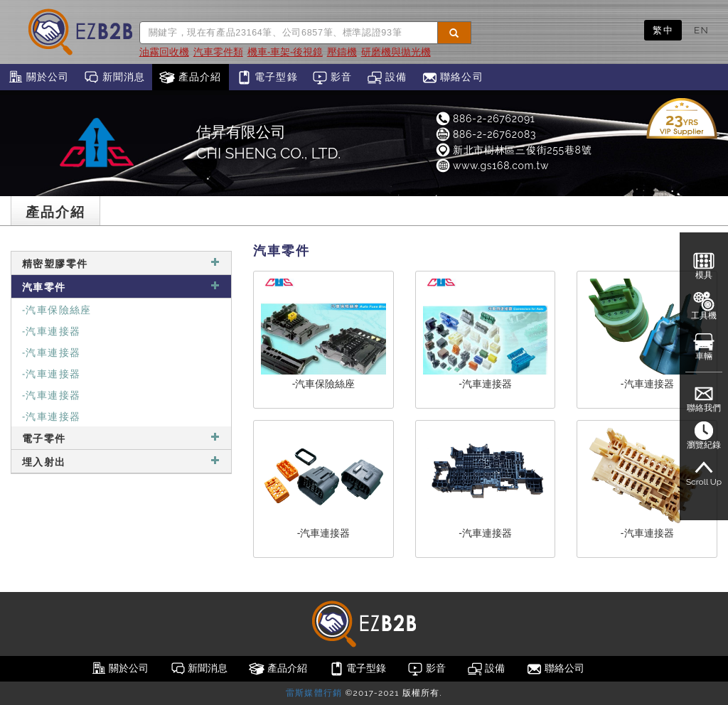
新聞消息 (114, 77)
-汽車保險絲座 (57, 309)
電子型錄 (267, 77)
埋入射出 (121, 461)
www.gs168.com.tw (492, 166)
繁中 (663, 30)
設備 (387, 77)
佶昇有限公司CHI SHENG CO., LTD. (268, 142)
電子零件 (121, 437)
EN (701, 30)
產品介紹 (190, 77)
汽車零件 (121, 286)
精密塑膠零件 (121, 263)
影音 (332, 77)
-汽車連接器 (51, 330)
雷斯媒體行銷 (314, 693)
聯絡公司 (453, 77)
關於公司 (38, 77)
